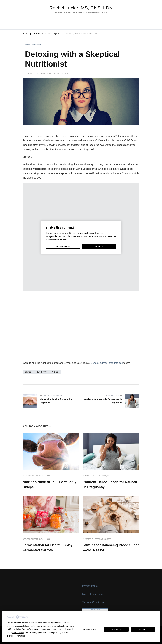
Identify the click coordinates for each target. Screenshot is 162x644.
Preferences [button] (20, 636)
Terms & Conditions (93, 602)
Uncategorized (33, 44)
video (55, 372)
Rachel (31, 73)
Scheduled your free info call (107, 363)
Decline (117, 629)
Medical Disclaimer (93, 594)
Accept (143, 629)
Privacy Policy (90, 586)
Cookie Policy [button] (18, 633)
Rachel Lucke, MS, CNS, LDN (81, 8)
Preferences (90, 629)
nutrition (42, 372)
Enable (99, 246)
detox (28, 372)
